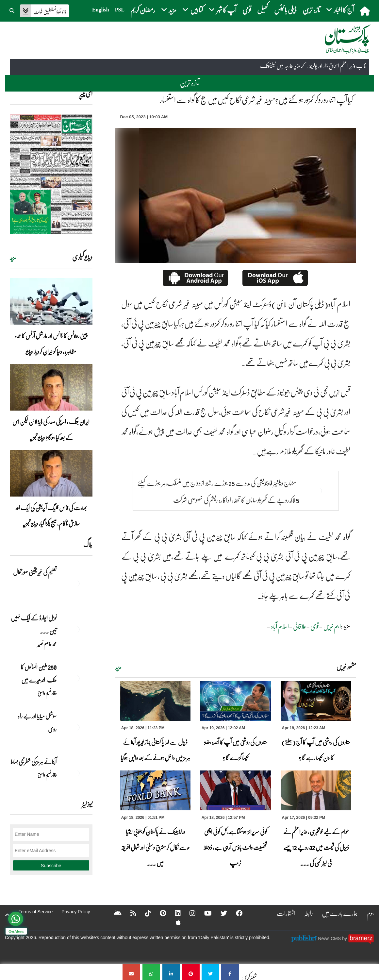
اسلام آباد (280, 626)
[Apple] (174, 922)
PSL (120, 10)
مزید (118, 667)
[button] (12, 10)
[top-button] (8, 915)
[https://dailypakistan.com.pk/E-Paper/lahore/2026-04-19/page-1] (51, 174)
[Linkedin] (173, 913)
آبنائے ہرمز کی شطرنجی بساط (33, 762)
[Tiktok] (144, 913)
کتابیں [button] (193, 10)
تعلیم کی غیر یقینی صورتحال (34, 572)
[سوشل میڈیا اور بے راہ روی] (76, 727)
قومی (247, 10)
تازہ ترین (311, 10)
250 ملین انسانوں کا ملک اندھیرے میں (39, 673)
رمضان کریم (143, 10)
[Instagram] (188, 913)
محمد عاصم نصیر (47, 644)
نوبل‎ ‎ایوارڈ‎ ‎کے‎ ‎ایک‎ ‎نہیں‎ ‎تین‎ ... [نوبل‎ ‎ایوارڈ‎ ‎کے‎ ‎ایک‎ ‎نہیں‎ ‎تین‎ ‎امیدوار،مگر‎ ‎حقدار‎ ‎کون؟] (34, 624)
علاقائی (300, 626)
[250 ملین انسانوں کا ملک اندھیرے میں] (76, 678)
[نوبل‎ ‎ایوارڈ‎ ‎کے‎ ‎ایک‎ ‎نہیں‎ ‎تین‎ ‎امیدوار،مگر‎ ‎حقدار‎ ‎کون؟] (76, 629)
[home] (365, 11)
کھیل (263, 10)
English (101, 10)
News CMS (330, 938)
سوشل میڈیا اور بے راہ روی (37, 722)
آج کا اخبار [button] (340, 10)
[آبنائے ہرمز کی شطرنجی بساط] (76, 773)
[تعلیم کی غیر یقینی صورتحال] (76, 583)
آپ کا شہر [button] (223, 10)
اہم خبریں (332, 626)
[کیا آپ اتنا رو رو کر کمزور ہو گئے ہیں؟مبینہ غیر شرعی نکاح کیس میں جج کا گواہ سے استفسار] (230, 972)
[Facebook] (235, 913)
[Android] (114, 913)
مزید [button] (169, 10)
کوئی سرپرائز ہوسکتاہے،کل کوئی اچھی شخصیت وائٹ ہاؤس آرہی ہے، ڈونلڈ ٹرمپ (236, 847)
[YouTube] (204, 913)
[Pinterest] (159, 913)
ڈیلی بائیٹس (285, 10)
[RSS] (129, 913)
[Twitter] (220, 913)
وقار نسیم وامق (47, 693)
